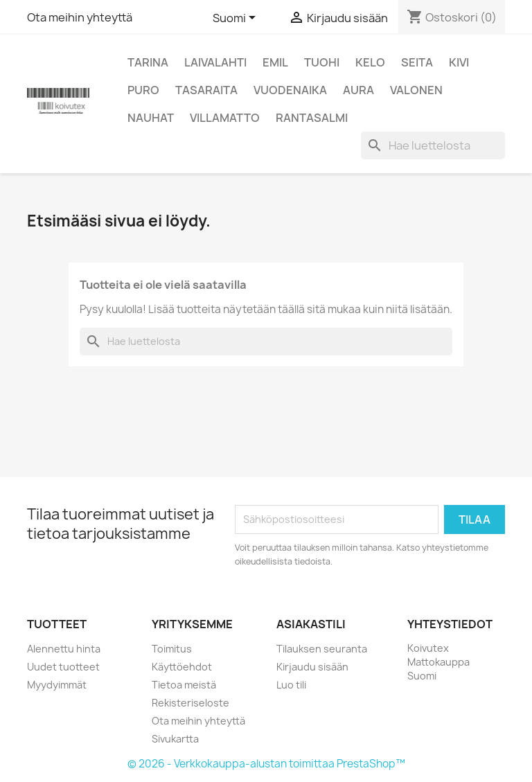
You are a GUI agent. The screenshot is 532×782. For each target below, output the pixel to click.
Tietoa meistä (184, 685)
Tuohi (322, 62)
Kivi (459, 62)
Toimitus (172, 649)
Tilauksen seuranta (322, 649)
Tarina (148, 62)
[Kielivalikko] (237, 19)
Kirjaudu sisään (312, 667)
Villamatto (225, 118)
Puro (143, 90)
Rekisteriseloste (190, 703)
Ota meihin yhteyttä (80, 17)
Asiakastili (311, 624)
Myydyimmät (57, 685)
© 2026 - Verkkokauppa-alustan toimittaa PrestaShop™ (266, 764)
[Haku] (433, 145)
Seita (417, 62)
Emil (275, 62)
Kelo (370, 62)
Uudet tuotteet (63, 667)
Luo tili (291, 685)
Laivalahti (215, 62)
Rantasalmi (312, 118)
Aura (358, 90)
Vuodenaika (290, 90)
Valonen (416, 90)
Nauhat (151, 118)
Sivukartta (175, 739)
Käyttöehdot (182, 667)
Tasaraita (206, 90)
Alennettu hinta (64, 649)
